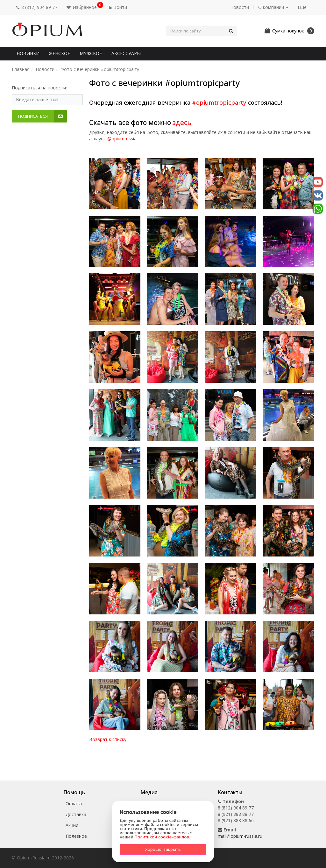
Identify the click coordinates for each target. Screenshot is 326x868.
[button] (83, 7)
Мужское (91, 53)
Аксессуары (126, 53)
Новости (240, 7)
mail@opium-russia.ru (240, 836)
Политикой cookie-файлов (162, 837)
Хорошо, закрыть (163, 849)
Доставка (76, 814)
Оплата (74, 804)
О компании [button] (273, 7)
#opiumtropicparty (219, 102)
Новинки (28, 53)
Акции (72, 825)
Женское (60, 53)
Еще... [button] (304, 7)
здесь (182, 122)
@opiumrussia (122, 139)
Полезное (76, 836)
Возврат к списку (108, 739)
